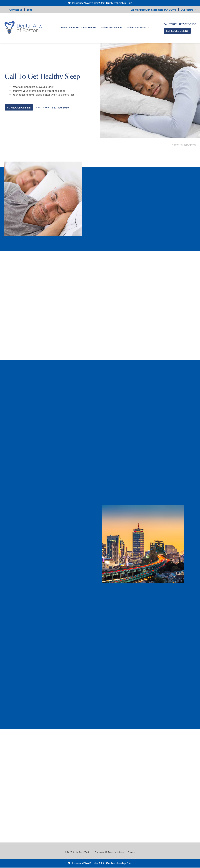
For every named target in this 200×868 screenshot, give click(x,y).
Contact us (16, 10)
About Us (74, 28)
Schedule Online (178, 31)
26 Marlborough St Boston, (154, 10)
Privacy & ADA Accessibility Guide (109, 853)
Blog (30, 10)
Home (64, 28)
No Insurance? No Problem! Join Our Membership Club (100, 3)
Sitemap (131, 853)
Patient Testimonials (112, 28)
